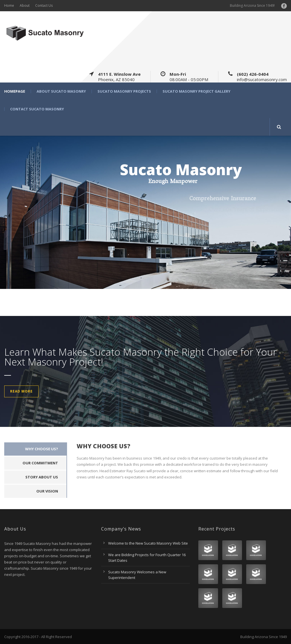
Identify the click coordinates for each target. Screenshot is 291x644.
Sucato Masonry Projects (124, 91)
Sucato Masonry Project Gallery (196, 91)
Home (9, 5)
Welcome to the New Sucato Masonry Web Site (148, 543)
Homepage (15, 91)
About (25, 5)
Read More (21, 391)
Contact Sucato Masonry (37, 109)
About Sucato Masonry (61, 91)
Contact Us (44, 5)
